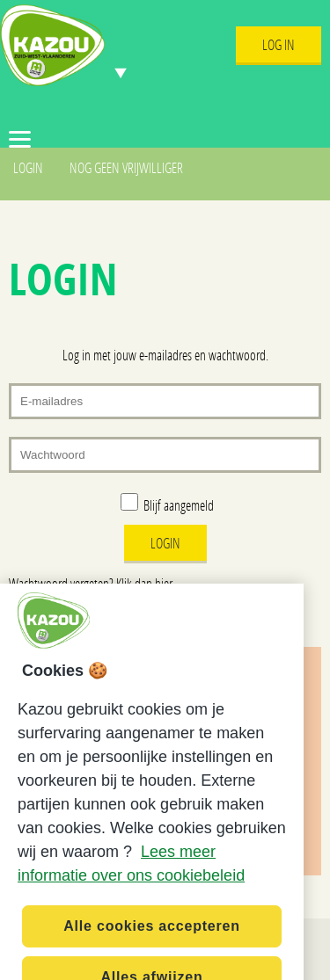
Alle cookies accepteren (152, 937)
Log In (279, 44)
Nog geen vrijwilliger (126, 167)
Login (28, 167)
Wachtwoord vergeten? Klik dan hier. (92, 583)
